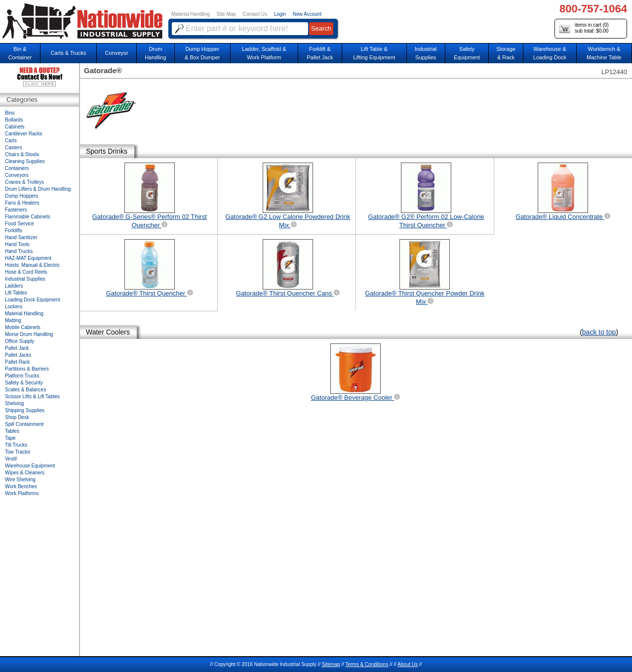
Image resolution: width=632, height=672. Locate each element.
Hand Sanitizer (21, 237)
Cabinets (15, 127)
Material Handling (191, 14)
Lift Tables (16, 293)
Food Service (20, 224)
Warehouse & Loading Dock (550, 53)
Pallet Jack (17, 348)
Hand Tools (17, 244)
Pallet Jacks (18, 355)
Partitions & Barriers (27, 369)
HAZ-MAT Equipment (28, 258)
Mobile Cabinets (23, 327)
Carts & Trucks (68, 53)
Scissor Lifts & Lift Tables (32, 397)
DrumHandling (155, 53)
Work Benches (21, 486)
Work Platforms (22, 493)
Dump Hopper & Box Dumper (202, 53)
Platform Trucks (22, 376)
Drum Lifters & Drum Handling (38, 189)
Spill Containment (24, 424)
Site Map (226, 14)
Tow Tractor (18, 452)
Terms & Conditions (367, 664)
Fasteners (16, 210)
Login (280, 14)
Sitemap (331, 664)
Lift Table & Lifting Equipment (374, 53)
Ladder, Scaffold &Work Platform (264, 53)
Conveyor (117, 53)
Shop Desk (17, 417)
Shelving (14, 403)
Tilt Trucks (16, 445)
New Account (307, 14)
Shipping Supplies (25, 410)
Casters (13, 147)
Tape (10, 438)
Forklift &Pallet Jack (320, 53)
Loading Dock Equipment (33, 300)
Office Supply (20, 341)
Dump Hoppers (21, 196)
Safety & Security (24, 383)
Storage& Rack (506, 53)
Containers (17, 168)
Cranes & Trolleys (24, 182)
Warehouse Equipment (30, 466)
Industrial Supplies (25, 279)
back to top (599, 332)
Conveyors (17, 175)
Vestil (11, 459)
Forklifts (14, 231)
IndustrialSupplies (426, 53)
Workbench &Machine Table (604, 53)
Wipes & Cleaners (25, 473)
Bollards (14, 120)
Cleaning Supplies (25, 161)
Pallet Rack (18, 362)
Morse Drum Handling (29, 334)
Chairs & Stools (22, 154)
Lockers (14, 307)
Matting (13, 320)
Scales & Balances (25, 390)
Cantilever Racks (24, 134)
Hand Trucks (19, 251)
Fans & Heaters (22, 203)
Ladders (14, 286)
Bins (10, 113)
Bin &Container (20, 53)
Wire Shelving (20, 480)
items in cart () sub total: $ (584, 28)
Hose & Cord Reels (26, 272)
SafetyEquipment (467, 53)
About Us (408, 664)
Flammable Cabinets (28, 217)
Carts (11, 141)
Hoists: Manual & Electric (32, 265)
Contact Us (255, 14)
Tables (12, 431)
